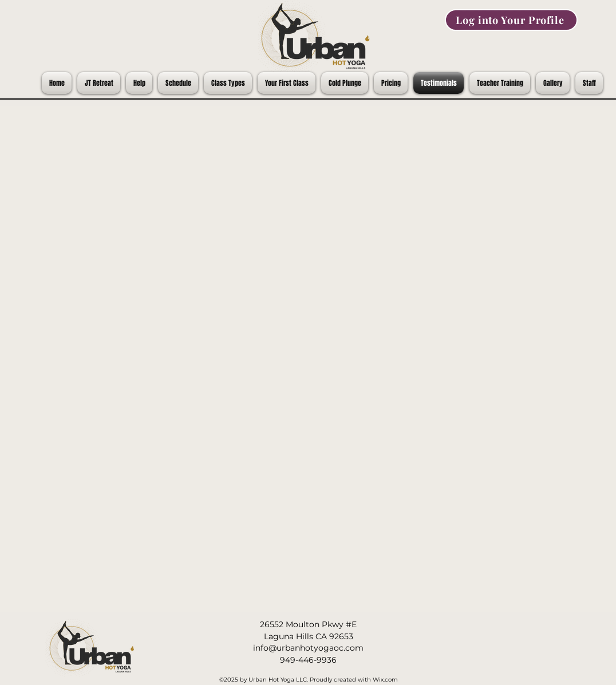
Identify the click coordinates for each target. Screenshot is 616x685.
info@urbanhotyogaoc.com (308, 648)
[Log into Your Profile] (511, 20)
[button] (553, 83)
